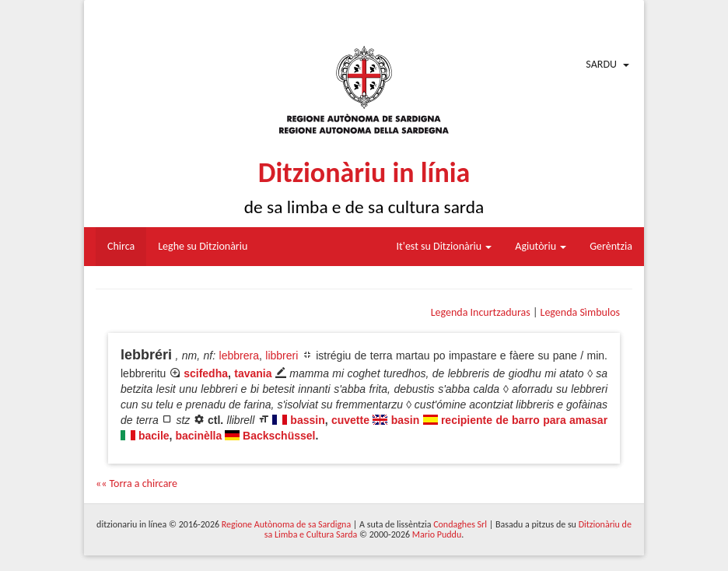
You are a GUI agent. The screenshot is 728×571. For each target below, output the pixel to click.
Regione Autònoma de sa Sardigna (286, 524)
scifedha (206, 373)
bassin (307, 420)
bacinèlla (198, 436)
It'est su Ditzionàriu (444, 246)
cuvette (350, 420)
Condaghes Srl (460, 524)
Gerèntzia (611, 246)
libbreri (282, 356)
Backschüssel (279, 436)
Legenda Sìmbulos (580, 312)
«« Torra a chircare (136, 483)
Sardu (601, 64)
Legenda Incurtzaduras (481, 312)
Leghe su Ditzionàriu (203, 246)
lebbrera (239, 356)
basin (406, 420)
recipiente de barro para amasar (524, 420)
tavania (253, 373)
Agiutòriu (541, 246)
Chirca (121, 246)
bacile (154, 436)
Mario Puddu (437, 534)
